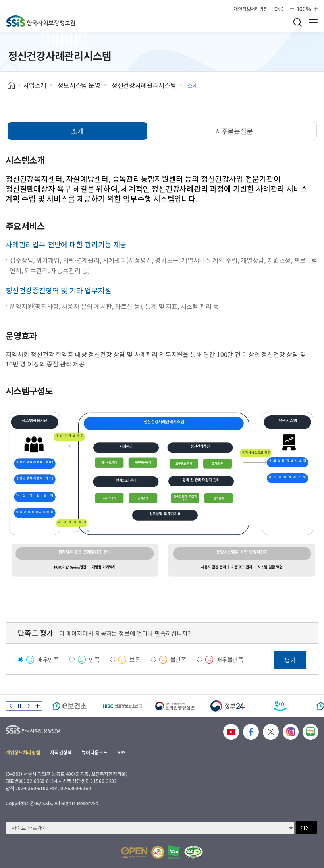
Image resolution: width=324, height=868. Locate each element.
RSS (122, 752)
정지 (19, 706)
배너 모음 (38, 706)
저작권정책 (61, 752)
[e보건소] (69, 706)
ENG (279, 9)
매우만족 (48, 659)
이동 (305, 828)
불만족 (179, 659)
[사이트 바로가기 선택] (150, 828)
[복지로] (281, 706)
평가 (290, 660)
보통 (135, 659)
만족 (94, 659)
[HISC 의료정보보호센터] (122, 706)
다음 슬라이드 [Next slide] (29, 706)
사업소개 (35, 85)
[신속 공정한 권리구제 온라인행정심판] (175, 706)
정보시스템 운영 (79, 85)
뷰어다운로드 (94, 752)
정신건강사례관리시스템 (144, 85)
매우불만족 (230, 659)
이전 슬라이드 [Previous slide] (10, 706)
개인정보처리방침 (251, 9)
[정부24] (228, 706)
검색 (297, 22)
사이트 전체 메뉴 (313, 22)
